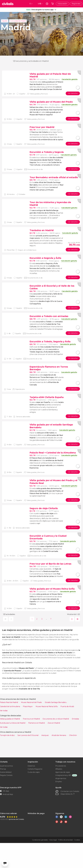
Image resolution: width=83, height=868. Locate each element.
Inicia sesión (62, 4)
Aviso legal (53, 840)
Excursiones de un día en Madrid (56, 719)
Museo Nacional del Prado (32, 702)
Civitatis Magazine (35, 769)
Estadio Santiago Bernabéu (56, 702)
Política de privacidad (65, 840)
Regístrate (76, 4)
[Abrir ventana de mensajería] (5, 863)
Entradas (76, 719)
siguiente (71, 619)
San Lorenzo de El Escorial (28, 735)
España (5, 21)
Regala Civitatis (6, 775)
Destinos (31, 766)
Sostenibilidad (6, 772)
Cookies (77, 840)
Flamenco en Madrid (37, 723)
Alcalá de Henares (59, 735)
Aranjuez (45, 735)
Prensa (3, 769)
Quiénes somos (6, 766)
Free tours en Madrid (31, 719)
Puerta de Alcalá (67, 706)
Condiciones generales (40, 840)
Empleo (59, 782)
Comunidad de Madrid (18, 21)
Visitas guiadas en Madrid (10, 719)
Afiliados (59, 769)
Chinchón (73, 735)
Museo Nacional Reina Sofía (47, 706)
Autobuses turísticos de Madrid (13, 723)
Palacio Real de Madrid (9, 702)
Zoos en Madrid (54, 723)
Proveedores (61, 766)
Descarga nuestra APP (11, 788)
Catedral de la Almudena (10, 706)
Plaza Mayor (28, 706)
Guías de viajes (34, 772)
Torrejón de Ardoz (7, 735)
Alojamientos (61, 778)
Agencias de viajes (63, 772)
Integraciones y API (63, 775)
